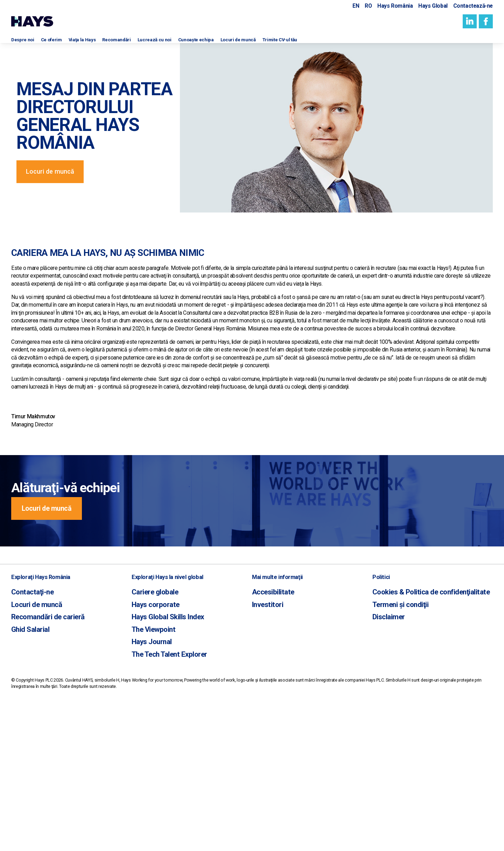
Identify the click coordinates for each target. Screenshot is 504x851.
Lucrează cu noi (188, 45)
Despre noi (25, 45)
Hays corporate (151, 745)
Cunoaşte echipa (239, 45)
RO (368, 6)
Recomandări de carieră (40, 755)
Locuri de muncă (292, 45)
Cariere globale (150, 734)
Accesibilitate (269, 734)
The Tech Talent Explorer (162, 787)
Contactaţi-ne (28, 734)
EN (356, 6)
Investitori (265, 745)
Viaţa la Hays (99, 45)
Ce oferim (61, 45)
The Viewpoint (149, 766)
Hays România (395, 6)
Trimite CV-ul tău (345, 45)
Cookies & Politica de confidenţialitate (419, 734)
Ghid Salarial (26, 766)
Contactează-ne (473, 6)
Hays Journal (148, 777)
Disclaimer (385, 755)
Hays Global (433, 6)
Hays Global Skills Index (161, 755)
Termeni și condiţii (395, 745)
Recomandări (141, 45)
